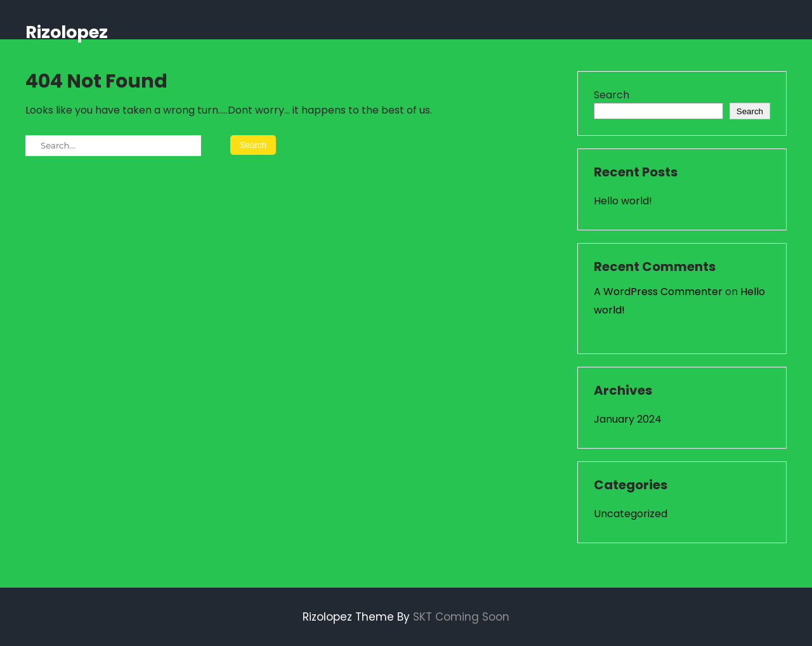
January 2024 (628, 419)
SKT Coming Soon (461, 617)
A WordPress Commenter (658, 292)
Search (612, 95)
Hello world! (623, 201)
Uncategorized (631, 514)
